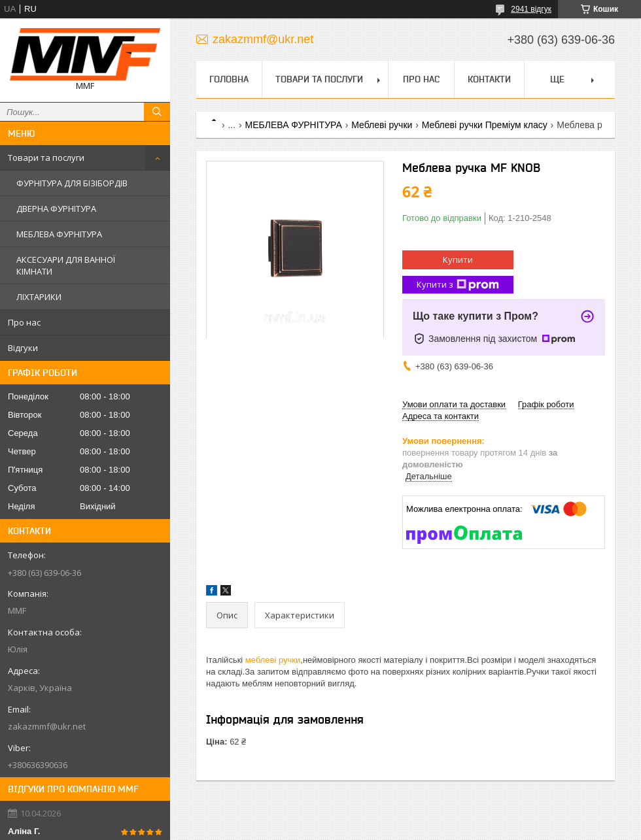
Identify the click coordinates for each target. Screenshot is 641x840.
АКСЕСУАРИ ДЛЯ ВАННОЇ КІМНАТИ (66, 265)
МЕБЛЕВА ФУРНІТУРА (59, 234)
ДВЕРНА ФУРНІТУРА (56, 209)
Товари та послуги (46, 158)
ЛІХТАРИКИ (39, 297)
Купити (458, 260)
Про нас (24, 322)
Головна (229, 79)
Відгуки (23, 348)
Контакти (489, 79)
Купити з (458, 285)
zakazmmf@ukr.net (47, 726)
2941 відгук (531, 9)
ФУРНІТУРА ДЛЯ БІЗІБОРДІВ (72, 183)
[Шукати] (157, 112)
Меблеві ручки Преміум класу (485, 125)
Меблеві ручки (382, 125)
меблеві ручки (273, 660)
